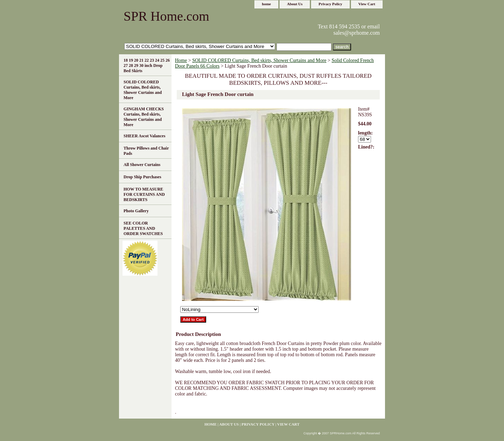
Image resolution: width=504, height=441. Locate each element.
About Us (295, 4)
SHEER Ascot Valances (144, 136)
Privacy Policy (330, 4)
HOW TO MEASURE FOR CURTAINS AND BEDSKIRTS (144, 194)
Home (181, 60)
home (266, 4)
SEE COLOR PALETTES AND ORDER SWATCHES (143, 228)
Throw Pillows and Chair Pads (146, 151)
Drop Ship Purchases (142, 177)
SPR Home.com (166, 16)
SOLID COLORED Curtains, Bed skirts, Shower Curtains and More (259, 60)
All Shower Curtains (142, 165)
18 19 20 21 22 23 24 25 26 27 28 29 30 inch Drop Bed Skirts (147, 66)
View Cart (367, 4)
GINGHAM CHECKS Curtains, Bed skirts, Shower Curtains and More (144, 117)
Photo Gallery (136, 211)
